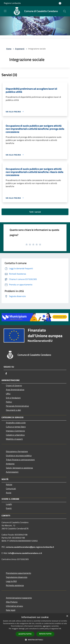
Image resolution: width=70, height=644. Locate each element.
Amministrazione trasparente (19, 598)
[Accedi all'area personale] (60, 3)
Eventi (9, 508)
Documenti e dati (13, 410)
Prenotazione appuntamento (18, 573)
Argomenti (20, 49)
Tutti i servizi (35, 212)
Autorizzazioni (12, 472)
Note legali (11, 610)
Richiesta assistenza (15, 585)
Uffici (8, 394)
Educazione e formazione (17, 451)
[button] (35, 640)
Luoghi (9, 504)
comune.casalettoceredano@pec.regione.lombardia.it (30, 547)
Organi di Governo (14, 385)
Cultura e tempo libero (16, 427)
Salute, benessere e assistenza (19, 468)
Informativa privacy (14, 606)
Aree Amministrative (15, 390)
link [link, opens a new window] (60, 629)
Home (9, 49)
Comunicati (11, 489)
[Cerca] (65, 11)
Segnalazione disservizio (17, 577)
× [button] (67, 616)
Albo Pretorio (12, 602)
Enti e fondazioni (13, 398)
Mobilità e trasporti (14, 439)
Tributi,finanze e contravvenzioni (20, 460)
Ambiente (10, 464)
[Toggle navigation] (5, 11)
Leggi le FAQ (11, 581)
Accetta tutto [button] (25, 634)
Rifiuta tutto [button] (45, 634)
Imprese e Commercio (15, 431)
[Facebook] (6, 374)
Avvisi (9, 493)
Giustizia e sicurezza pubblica (19, 455)
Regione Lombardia (12, 3)
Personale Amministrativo (17, 406)
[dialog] (35, 629)
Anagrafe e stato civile (16, 423)
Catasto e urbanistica (15, 435)
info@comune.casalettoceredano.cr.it (25, 553)
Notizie (9, 484)
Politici (9, 402)
